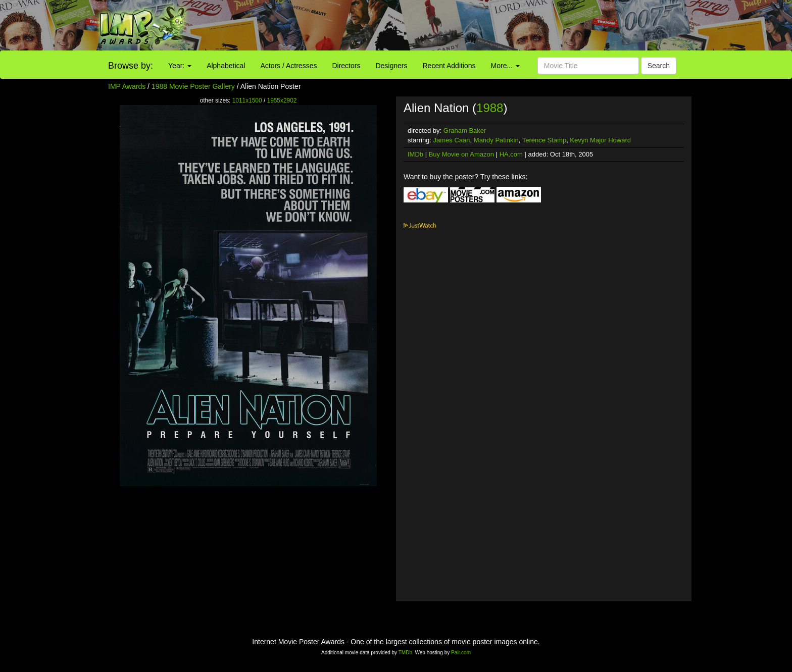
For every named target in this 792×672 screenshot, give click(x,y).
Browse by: (131, 66)
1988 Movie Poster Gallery (193, 86)
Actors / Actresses (288, 66)
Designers (391, 66)
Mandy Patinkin (496, 140)
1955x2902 (282, 100)
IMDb (415, 154)
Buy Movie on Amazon (461, 154)
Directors (346, 66)
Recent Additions (449, 66)
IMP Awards (127, 86)
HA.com (511, 154)
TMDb (405, 653)
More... (505, 66)
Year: (180, 66)
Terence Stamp (544, 140)
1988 (490, 108)
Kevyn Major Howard (600, 140)
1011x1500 (247, 100)
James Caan (452, 140)
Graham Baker (465, 131)
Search (659, 66)
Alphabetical (226, 66)
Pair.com (461, 653)
